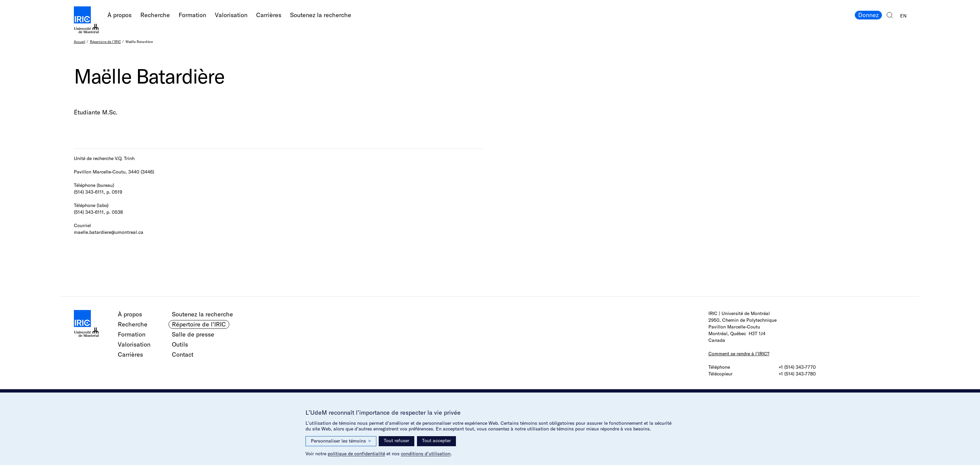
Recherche (155, 15)
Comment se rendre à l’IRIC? (739, 354)
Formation (192, 15)
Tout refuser (396, 441)
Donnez (868, 15)
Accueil (80, 42)
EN (903, 16)
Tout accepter (436, 441)
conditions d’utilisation (426, 454)
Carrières (269, 15)
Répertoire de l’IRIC (105, 42)
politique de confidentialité (356, 454)
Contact (183, 354)
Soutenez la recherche (321, 15)
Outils (180, 344)
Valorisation (231, 15)
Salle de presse (193, 334)
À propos (120, 15)
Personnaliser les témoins (341, 441)
